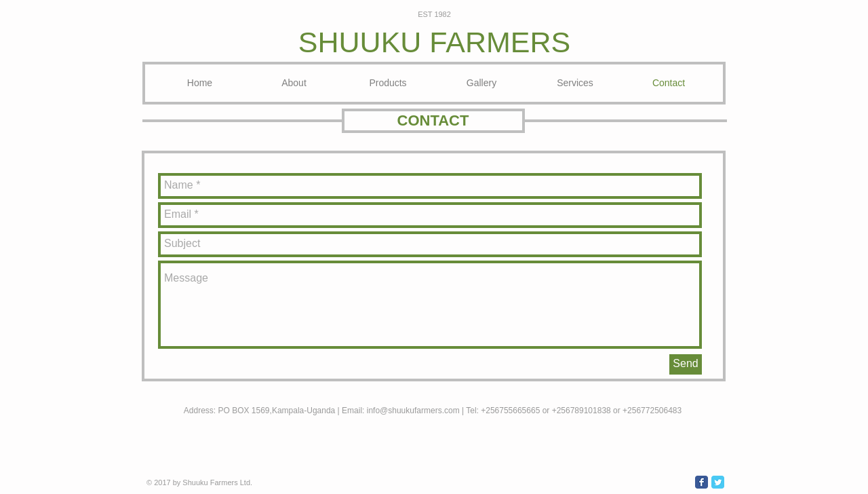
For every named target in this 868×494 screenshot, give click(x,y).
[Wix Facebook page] (702, 482)
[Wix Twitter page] (718, 482)
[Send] (686, 364)
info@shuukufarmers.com (413, 411)
